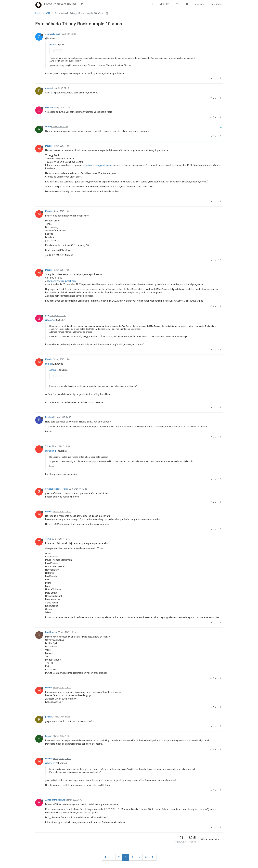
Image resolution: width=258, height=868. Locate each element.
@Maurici (50, 320)
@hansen (50, 763)
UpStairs (49, 107)
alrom (48, 127)
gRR (47, 316)
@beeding (51, 451)
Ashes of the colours (55, 800)
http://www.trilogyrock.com (97, 165)
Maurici (49, 146)
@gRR (52, 45)
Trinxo (48, 446)
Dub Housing (51, 632)
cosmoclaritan (52, 34)
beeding (49, 417)
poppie (48, 88)
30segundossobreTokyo (57, 489)
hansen (49, 736)
